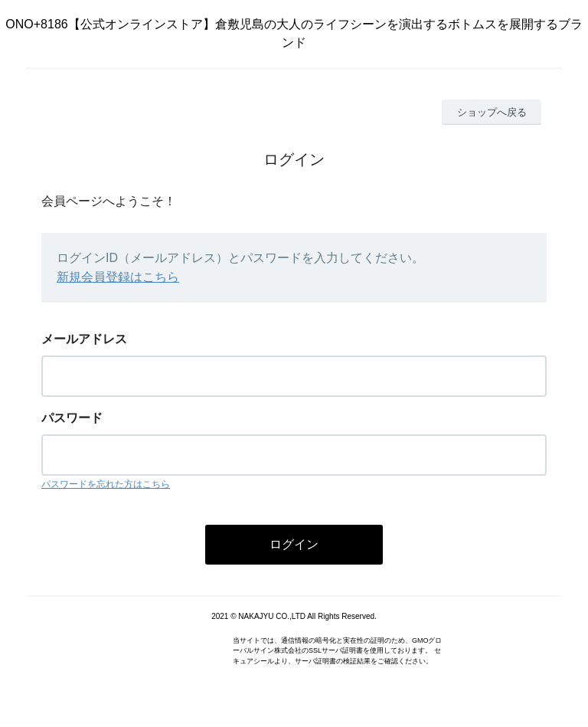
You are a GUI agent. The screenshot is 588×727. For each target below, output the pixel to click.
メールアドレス (84, 339)
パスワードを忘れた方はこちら (106, 484)
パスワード (72, 418)
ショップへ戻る (492, 112)
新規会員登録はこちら (118, 277)
